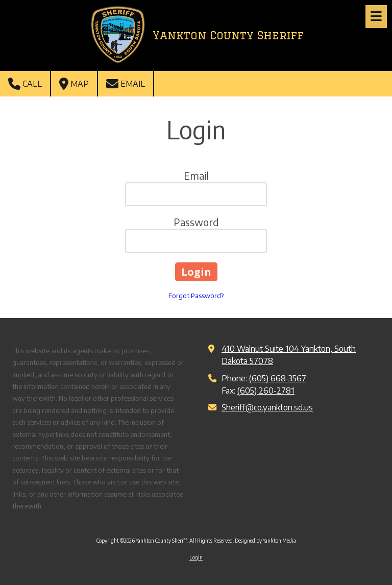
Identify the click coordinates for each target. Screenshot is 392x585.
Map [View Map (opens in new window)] (74, 84)
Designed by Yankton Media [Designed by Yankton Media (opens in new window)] (265, 541)
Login (196, 557)
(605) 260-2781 (266, 390)
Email (126, 84)
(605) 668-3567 (278, 378)
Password (196, 222)
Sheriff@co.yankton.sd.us (267, 407)
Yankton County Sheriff (228, 35)
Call (25, 84)
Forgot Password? (196, 296)
